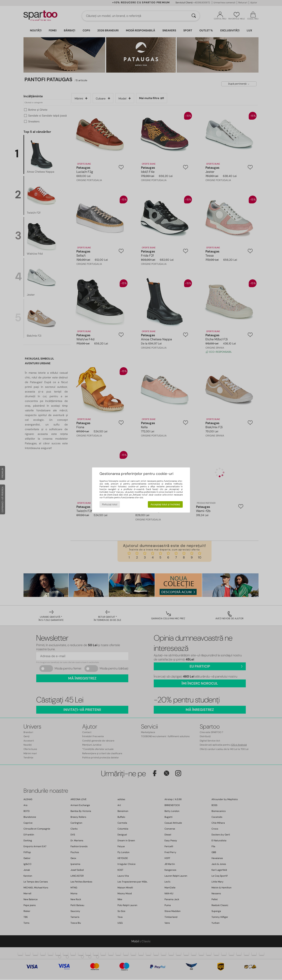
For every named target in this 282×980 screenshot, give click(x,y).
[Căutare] (194, 16)
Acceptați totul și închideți (165, 504)
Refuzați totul (110, 504)
